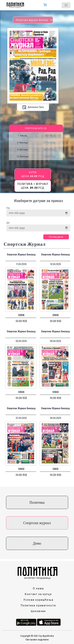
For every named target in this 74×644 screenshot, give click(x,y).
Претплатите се (36, 128)
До (8, 223)
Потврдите (56, 237)
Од (8, 208)
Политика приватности (38, 605)
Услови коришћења (38, 600)
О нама (38, 588)
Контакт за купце (38, 594)
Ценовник (38, 611)
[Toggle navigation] (66, 5)
